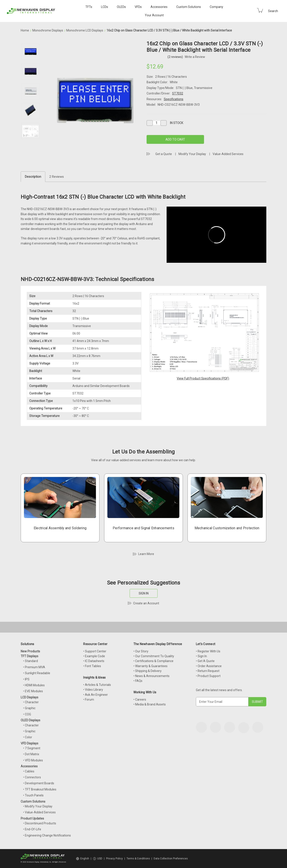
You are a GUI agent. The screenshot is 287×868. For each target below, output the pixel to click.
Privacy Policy (114, 859)
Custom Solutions (189, 7)
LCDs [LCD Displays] (105, 7)
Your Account (154, 15)
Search (273, 11)
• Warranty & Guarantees (150, 666)
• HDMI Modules (34, 685)
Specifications (174, 99)
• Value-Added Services (39, 812)
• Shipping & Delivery (147, 671)
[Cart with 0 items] (260, 10)
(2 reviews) (176, 57)
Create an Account (146, 603)
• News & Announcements (151, 676)
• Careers (140, 700)
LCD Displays (29, 697)
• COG (27, 714)
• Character (31, 702)
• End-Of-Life (32, 829)
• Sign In (201, 656)
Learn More (146, 554)
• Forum (89, 700)
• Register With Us (208, 651)
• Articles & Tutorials (97, 685)
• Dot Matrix (31, 754)
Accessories (159, 7)
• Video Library (93, 690)
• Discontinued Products (40, 823)
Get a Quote (164, 154)
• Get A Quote (205, 661)
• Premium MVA (34, 667)
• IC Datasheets (94, 661)
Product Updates (32, 818)
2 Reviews (57, 177)
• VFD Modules (33, 760)
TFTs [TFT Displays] (89, 7)
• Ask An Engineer (96, 695)
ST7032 (178, 93)
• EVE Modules (33, 691)
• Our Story (141, 651)
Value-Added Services (228, 154)
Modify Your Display (192, 154)
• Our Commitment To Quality (154, 656)
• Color (28, 737)
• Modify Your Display (38, 806)
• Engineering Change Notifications (47, 835)
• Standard (30, 661)
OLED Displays (30, 720)
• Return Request (208, 671)
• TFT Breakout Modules (40, 789)
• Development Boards (39, 783)
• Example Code (94, 656)
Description (33, 177)
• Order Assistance (209, 666)
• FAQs (138, 681)
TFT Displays (29, 656)
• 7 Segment (32, 748)
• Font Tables (92, 666)
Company (216, 7)
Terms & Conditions (138, 859)
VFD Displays (29, 743)
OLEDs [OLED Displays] (121, 7)
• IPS (26, 679)
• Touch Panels (33, 795)
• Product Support (208, 676)
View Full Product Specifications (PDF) (203, 378)
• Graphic (29, 708)
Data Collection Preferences (171, 859)
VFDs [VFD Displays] (138, 7)
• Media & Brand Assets (150, 704)
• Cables (29, 771)
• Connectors (32, 777)
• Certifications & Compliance (153, 661)
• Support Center (95, 651)
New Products (30, 651)
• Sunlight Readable (37, 673)
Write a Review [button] (195, 57)
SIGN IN (144, 593)
